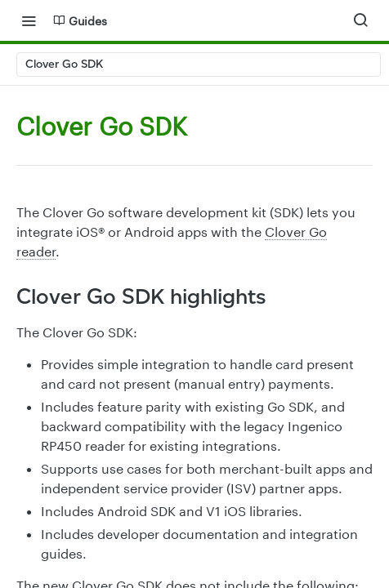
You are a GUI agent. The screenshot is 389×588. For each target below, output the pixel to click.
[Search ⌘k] (360, 20)
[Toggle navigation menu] (29, 20)
